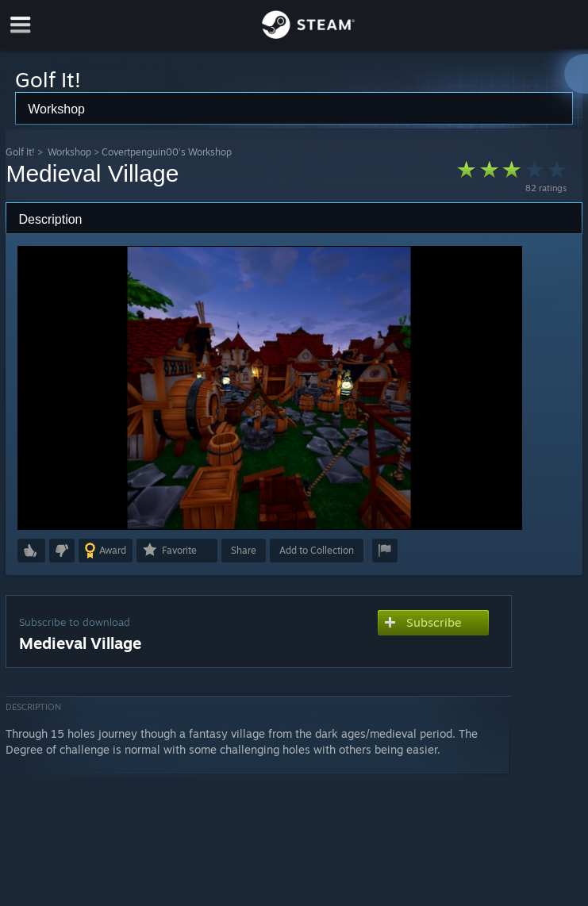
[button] (31, 551)
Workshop (69, 152)
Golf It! (20, 152)
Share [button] (244, 550)
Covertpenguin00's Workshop (167, 152)
